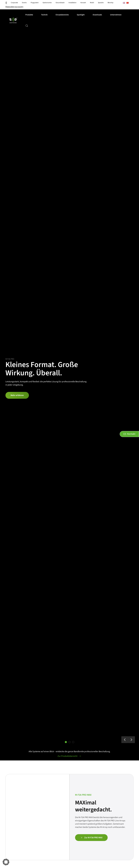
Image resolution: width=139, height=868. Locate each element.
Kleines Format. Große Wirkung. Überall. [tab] (67, 742)
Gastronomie (47, 3)
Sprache (101, 3)
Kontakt (129, 434)
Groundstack (60, 3)
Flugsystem (35, 3)
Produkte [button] (29, 15)
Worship (110, 3)
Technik (44, 15)
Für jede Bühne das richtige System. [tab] (73, 742)
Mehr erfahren (17, 395)
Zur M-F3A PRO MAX (91, 838)
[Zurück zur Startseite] (13, 20)
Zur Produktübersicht (69, 756)
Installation (72, 3)
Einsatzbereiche (62, 15)
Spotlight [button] (81, 15)
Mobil (92, 3)
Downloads (97, 15)
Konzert (83, 3)
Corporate (14, 3)
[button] (27, 26)
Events (24, 3)
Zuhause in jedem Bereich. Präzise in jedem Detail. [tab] (71, 742)
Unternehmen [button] (116, 15)
